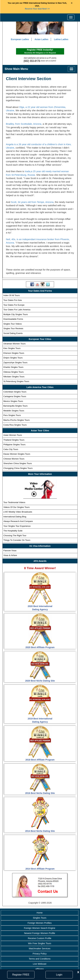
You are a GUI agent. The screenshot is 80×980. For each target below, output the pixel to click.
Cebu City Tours (11, 449)
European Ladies (20, 40)
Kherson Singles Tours (14, 353)
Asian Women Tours (13, 435)
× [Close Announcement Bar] (72, 3)
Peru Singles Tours (12, 416)
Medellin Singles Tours (14, 411)
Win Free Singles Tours (40, 944)
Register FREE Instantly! (40, 52)
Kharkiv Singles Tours (13, 367)
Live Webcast (40, 964)
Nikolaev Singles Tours (14, 377)
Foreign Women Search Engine (40, 928)
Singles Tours (40, 918)
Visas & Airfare (10, 555)
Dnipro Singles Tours (13, 358)
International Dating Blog (15, 517)
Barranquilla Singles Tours (15, 406)
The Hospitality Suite (13, 531)
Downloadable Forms (13, 319)
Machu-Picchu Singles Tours (17, 420)
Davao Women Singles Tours (17, 454)
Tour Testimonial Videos (14, 503)
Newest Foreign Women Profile (40, 933)
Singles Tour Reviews (13, 329)
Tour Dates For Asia (13, 300)
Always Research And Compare (18, 522)
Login (59, 975)
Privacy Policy (40, 954)
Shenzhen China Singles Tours (18, 464)
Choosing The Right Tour (15, 536)
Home (40, 913)
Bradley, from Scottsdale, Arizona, (24, 124)
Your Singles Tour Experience (17, 526)
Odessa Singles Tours (13, 372)
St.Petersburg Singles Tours (16, 382)
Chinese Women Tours (14, 459)
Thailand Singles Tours (14, 440)
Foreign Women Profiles (40, 923)
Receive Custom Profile (40, 938)
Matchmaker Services (40, 949)
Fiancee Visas (10, 551)
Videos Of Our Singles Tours (17, 507)
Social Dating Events (13, 334)
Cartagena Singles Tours (15, 397)
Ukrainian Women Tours (14, 344)
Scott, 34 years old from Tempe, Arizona (32, 202)
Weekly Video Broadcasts (18, 512)
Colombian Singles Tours (15, 392)
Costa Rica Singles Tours (15, 425)
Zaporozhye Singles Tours (15, 363)
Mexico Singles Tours (13, 401)
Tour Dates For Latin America (17, 310)
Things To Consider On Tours (17, 540)
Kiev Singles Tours (12, 349)
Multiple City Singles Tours (16, 315)
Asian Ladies (41, 40)
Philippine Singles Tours (14, 445)
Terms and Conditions (40, 959)
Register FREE (21, 975)
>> (37, 9)
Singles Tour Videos (13, 324)
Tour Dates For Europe (14, 305)
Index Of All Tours (12, 296)
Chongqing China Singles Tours (18, 468)
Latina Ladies (61, 40)
